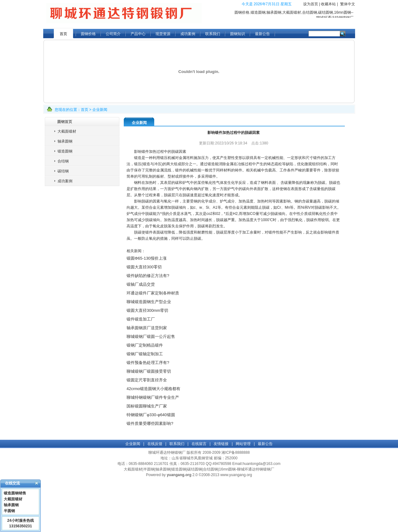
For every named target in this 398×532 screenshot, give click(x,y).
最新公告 (262, 34)
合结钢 (63, 161)
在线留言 (199, 444)
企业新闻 (100, 110)
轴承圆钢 (65, 141)
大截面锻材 (67, 131)
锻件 (272, 232)
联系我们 (213, 34)
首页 (63, 34)
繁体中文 (348, 4)
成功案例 (188, 34)
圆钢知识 (238, 34)
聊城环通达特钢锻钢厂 (167, 452)
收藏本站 (328, 4)
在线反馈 (155, 444)
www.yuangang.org (236, 475)
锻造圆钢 (65, 151)
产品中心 (138, 34)
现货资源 (163, 34)
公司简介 (113, 34)
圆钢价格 (88, 34)
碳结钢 (63, 171)
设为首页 (311, 4)
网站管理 (243, 444)
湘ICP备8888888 (236, 452)
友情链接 (221, 444)
